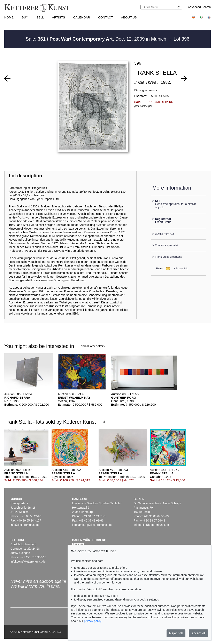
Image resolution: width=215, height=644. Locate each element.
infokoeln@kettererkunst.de (28, 562)
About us (129, 17)
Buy (25, 17)
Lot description (25, 176)
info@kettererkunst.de (25, 525)
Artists (58, 17)
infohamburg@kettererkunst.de (92, 525)
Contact (105, 17)
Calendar (82, 17)
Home (9, 17)
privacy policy (93, 621)
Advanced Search (199, 7)
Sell (40, 17)
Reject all (176, 633)
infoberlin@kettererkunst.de (151, 525)
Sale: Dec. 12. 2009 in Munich (97, 39)
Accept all (198, 633)
